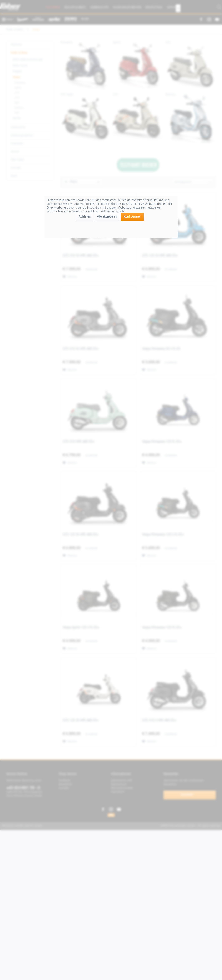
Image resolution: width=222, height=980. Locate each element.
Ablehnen (85, 217)
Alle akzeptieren (107, 217)
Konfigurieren (132, 217)
